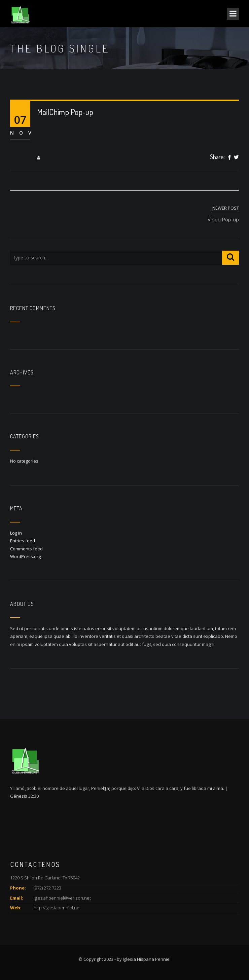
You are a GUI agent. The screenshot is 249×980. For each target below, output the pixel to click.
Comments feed (26, 549)
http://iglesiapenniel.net (57, 908)
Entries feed (23, 541)
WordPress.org (25, 556)
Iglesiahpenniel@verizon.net (62, 898)
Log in (16, 533)
